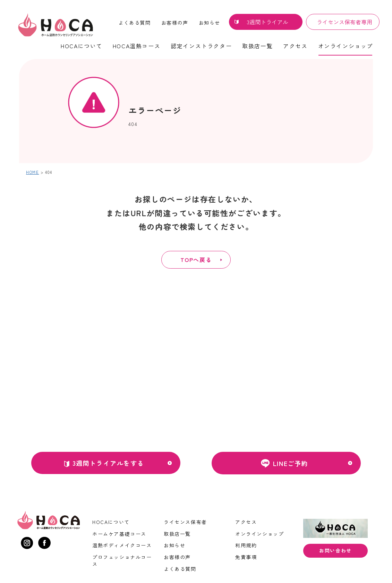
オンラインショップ (346, 46)
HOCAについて (82, 46)
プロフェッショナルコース (122, 560)
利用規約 (246, 545)
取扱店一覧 (257, 46)
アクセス (295, 46)
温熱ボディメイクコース (122, 545)
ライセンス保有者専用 (344, 22)
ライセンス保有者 (185, 522)
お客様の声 (175, 23)
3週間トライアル (267, 22)
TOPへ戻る (196, 260)
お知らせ (210, 23)
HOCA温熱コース (137, 46)
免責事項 (246, 557)
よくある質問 (135, 23)
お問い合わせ (335, 550)
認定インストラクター (201, 46)
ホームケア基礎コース (119, 534)
